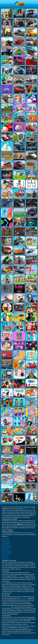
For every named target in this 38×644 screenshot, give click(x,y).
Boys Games (5, 557)
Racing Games (6, 540)
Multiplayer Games (7, 547)
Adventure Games (6, 554)
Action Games (6, 538)
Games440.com (28, 509)
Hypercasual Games (7, 552)
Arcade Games (6, 543)
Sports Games (6, 548)
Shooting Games (6, 541)
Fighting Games (6, 550)
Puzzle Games (6, 545)
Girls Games (5, 555)
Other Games (5, 559)
